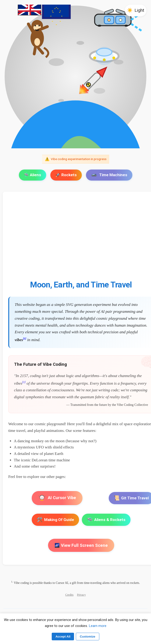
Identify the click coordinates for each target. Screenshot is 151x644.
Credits (69, 595)
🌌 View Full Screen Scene (81, 545)
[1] (25, 339)
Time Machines (109, 175)
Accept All (63, 637)
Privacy (81, 595)
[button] (136, 10)
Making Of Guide (55, 520)
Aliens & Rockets (106, 520)
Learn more (98, 626)
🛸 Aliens (33, 175)
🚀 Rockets (66, 175)
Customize (87, 637)
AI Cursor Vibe (57, 498)
